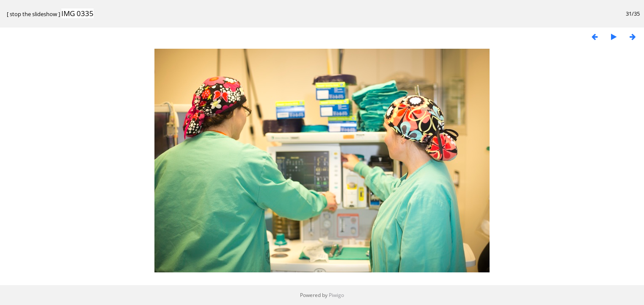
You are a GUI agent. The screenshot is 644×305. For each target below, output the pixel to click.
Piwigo (336, 295)
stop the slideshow (33, 14)
